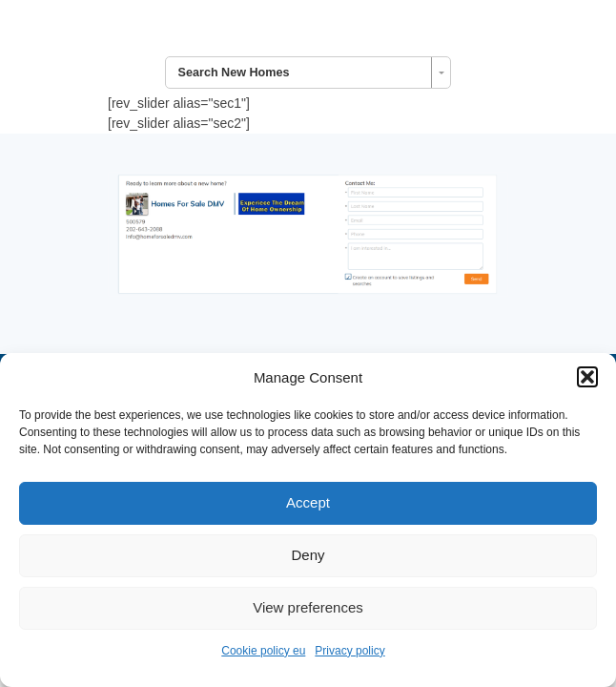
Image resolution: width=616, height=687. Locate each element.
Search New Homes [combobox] (234, 73)
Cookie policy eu (263, 651)
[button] (587, 377)
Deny (308, 555)
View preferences (308, 607)
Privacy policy (349, 651)
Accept (308, 502)
